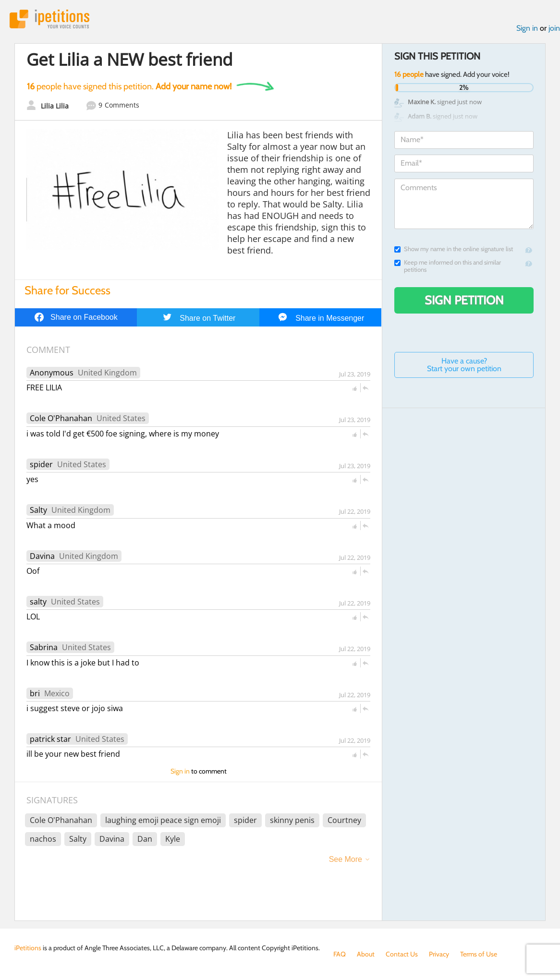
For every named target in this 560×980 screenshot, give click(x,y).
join (554, 28)
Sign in (527, 28)
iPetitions (49, 19)
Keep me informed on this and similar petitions (448, 266)
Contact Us (402, 954)
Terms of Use (479, 954)
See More (346, 859)
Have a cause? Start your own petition (464, 365)
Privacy (439, 954)
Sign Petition (464, 300)
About (366, 954)
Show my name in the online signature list (454, 249)
